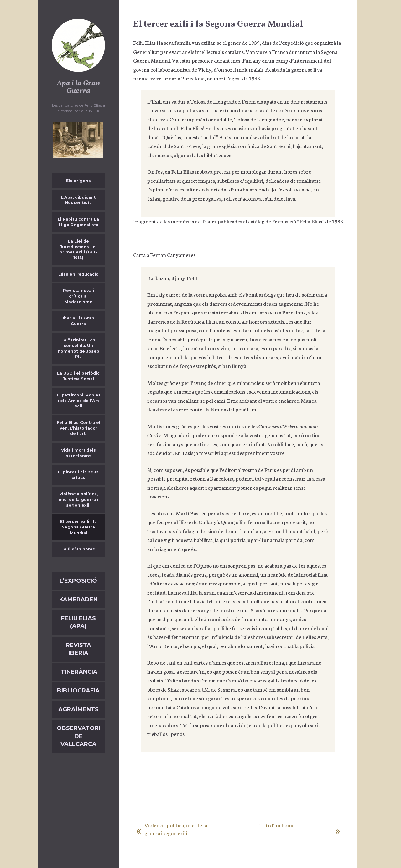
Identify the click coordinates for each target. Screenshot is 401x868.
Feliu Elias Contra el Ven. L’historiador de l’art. (78, 428)
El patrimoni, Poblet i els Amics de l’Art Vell (78, 401)
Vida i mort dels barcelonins (78, 453)
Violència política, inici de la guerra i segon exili (78, 499)
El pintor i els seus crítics (78, 475)
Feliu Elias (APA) (78, 622)
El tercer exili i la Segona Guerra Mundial (78, 527)
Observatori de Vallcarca (78, 736)
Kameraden (78, 600)
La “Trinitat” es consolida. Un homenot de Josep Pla (78, 348)
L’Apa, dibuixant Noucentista (78, 200)
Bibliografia (78, 691)
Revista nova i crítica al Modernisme (78, 296)
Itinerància (78, 672)
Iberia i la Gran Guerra (78, 321)
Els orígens (78, 181)
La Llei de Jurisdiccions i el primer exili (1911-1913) (78, 249)
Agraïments (78, 709)
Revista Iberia (78, 649)
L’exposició (78, 581)
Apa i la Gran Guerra (78, 87)
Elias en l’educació (78, 274)
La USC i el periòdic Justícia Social (78, 376)
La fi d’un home (78, 549)
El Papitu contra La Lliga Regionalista (78, 222)
